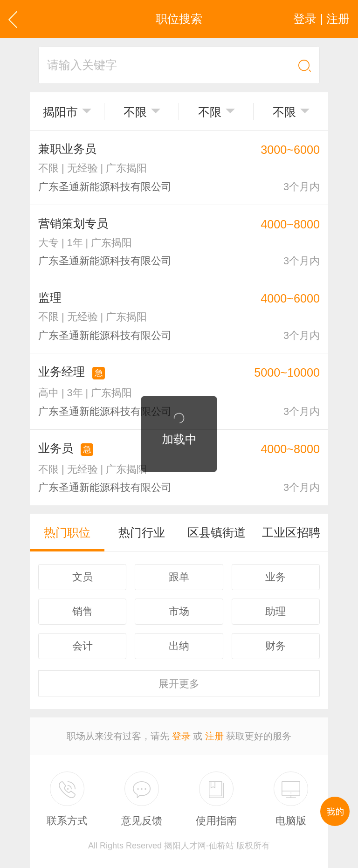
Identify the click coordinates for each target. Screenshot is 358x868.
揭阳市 (60, 112)
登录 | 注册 (321, 19)
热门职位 (67, 532)
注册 (214, 736)
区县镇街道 (217, 532)
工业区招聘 (291, 532)
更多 (179, 684)
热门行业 (142, 532)
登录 (181, 736)
